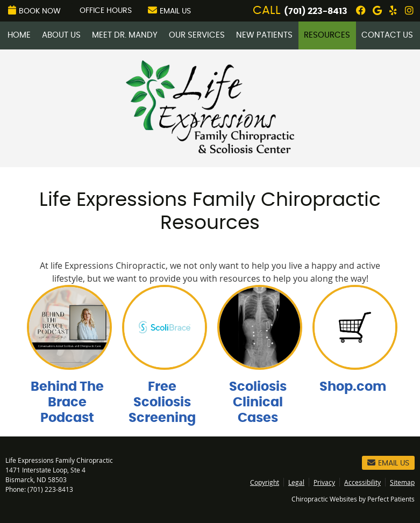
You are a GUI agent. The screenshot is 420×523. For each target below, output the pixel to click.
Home (19, 35)
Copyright (265, 482)
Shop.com (353, 387)
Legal (296, 482)
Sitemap (402, 482)
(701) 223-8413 (316, 11)
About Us (61, 35)
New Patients (264, 35)
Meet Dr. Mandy (125, 35)
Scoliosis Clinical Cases (258, 403)
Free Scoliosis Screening (162, 403)
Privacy (324, 482)
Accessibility (362, 482)
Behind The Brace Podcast (67, 403)
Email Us (169, 10)
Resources (327, 35)
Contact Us (387, 35)
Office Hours (106, 11)
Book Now (34, 10)
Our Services (197, 35)
